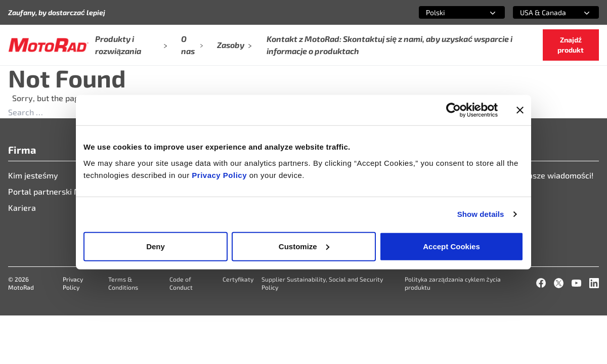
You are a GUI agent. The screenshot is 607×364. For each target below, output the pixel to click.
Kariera (22, 208)
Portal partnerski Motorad (57, 191)
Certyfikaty (238, 279)
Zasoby (235, 45)
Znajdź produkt (571, 45)
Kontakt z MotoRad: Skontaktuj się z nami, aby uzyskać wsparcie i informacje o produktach (389, 45)
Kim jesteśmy (33, 175)
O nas (192, 45)
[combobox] (450, 12)
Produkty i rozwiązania (131, 45)
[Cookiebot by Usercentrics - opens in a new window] (453, 110)
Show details (481, 214)
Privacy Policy (220, 175)
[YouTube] (576, 283)
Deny (156, 246)
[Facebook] (541, 283)
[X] (559, 283)
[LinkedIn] (594, 283)
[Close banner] (520, 110)
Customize (304, 246)
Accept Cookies (451, 246)
